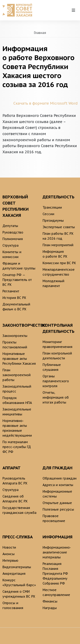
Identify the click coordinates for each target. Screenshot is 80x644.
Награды (50, 608)
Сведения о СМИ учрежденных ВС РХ (19, 594)
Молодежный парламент (53, 283)
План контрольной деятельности (57, 356)
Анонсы (9, 554)
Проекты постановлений (15, 345)
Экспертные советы (59, 227)
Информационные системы (57, 494)
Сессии (48, 214)
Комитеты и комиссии (12, 254)
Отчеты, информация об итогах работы (56, 397)
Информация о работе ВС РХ (55, 254)
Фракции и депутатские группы (19, 266)
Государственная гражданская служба (19, 510)
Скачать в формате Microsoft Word (45, 103)
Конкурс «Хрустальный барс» (19, 583)
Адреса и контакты (58, 485)
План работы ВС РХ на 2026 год (58, 236)
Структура (10, 245)
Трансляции (52, 207)
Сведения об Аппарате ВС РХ (15, 499)
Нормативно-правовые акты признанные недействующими (17, 428)
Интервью (10, 560)
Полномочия (13, 239)
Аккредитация (14, 574)
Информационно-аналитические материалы (57, 552)
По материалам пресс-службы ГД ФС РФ (17, 447)
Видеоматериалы (17, 567)
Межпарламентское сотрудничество (59, 272)
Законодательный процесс (17, 389)
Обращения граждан (60, 478)
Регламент (11, 291)
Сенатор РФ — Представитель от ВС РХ (17, 280)
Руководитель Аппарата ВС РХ (15, 481)
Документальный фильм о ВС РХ (16, 307)
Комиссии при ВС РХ (59, 263)
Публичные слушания (52, 367)
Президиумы (53, 220)
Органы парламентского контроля (56, 381)
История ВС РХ (14, 298)
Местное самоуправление (56, 592)
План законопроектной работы (17, 375)
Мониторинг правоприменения (57, 344)
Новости (9, 547)
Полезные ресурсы (58, 509)
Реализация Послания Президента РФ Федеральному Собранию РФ (55, 574)
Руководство (13, 232)
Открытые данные (57, 503)
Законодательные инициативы (17, 412)
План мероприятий (58, 245)
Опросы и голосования (13, 605)
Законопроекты (15, 336)
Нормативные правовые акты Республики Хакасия (19, 359)
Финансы (50, 601)
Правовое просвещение (54, 518)
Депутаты (10, 226)
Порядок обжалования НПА (17, 400)
